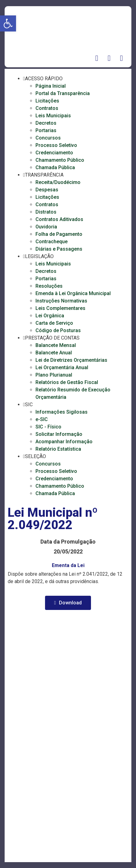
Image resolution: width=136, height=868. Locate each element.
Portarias (46, 130)
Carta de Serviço (54, 323)
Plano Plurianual (54, 375)
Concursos (48, 138)
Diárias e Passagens (59, 249)
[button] (8, 23)
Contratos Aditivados (59, 219)
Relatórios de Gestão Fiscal (67, 382)
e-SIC (42, 419)
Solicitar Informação (59, 434)
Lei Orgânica (50, 316)
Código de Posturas (58, 330)
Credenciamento (54, 153)
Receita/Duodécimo (58, 182)
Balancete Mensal (56, 345)
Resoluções (49, 286)
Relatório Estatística (58, 449)
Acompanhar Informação (64, 442)
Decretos (46, 123)
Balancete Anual (54, 353)
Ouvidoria (46, 227)
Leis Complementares (60, 308)
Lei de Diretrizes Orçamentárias (71, 360)
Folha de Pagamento (59, 234)
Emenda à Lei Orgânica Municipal (73, 293)
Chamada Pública (55, 167)
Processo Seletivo (56, 145)
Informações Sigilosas (62, 412)
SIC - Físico (48, 427)
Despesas (47, 190)
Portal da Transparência (63, 93)
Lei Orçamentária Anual (62, 367)
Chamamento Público (60, 160)
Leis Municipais (53, 116)
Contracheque (52, 242)
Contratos (47, 108)
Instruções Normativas (61, 301)
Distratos (46, 212)
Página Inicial (51, 86)
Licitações (47, 101)
